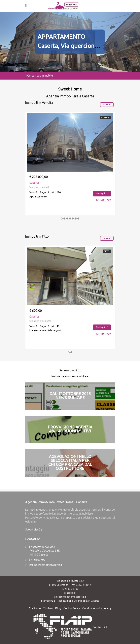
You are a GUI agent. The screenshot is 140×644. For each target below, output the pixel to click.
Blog (58, 608)
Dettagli (102, 193)
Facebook (71, 593)
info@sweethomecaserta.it (46, 565)
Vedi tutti (107, 104)
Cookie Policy (72, 608)
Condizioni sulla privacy (97, 608)
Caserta (34, 183)
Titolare (48, 608)
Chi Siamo (35, 608)
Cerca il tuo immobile (39, 76)
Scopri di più (34, 529)
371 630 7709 (103, 200)
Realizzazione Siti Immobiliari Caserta (78, 601)
